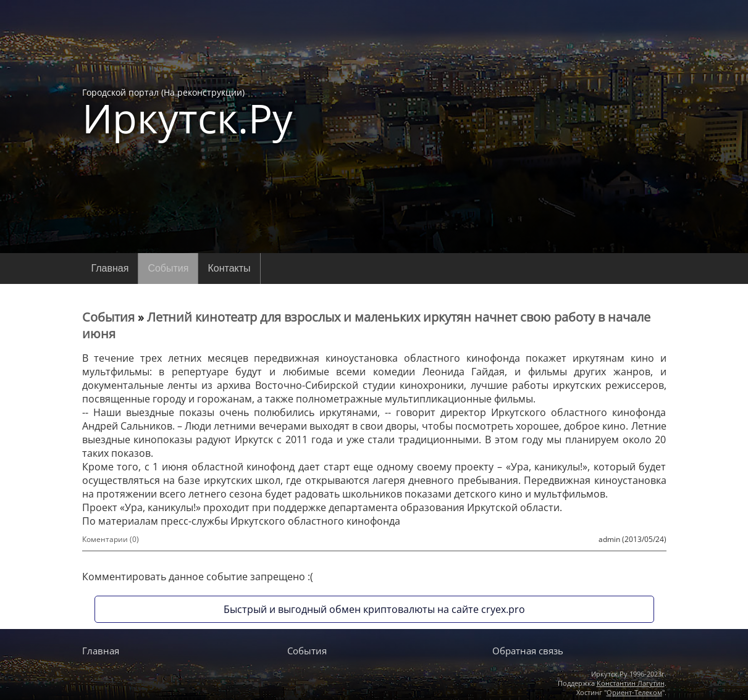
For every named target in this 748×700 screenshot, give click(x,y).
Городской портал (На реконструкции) (187, 112)
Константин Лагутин (631, 683)
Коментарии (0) (111, 539)
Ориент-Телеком (634, 692)
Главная (110, 268)
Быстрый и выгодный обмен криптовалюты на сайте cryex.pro (374, 609)
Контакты (229, 268)
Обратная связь (528, 651)
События (168, 268)
